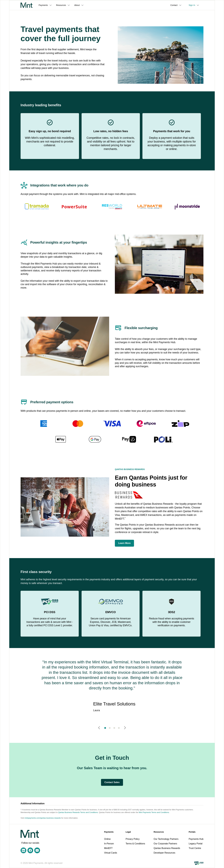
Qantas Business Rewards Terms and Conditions (78, 812)
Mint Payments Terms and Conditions (154, 812)
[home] (26, 5)
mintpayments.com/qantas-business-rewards (43, 818)
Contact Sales (112, 782)
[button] (46, 5)
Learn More (124, 543)
